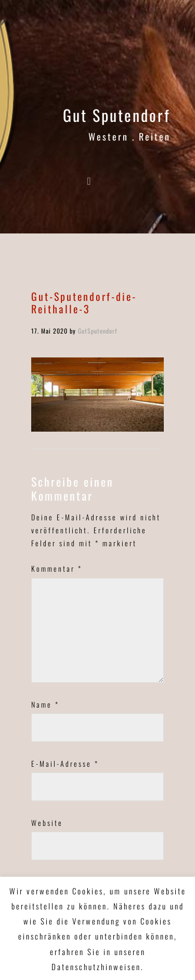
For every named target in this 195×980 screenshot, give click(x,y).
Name (45, 704)
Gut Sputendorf (117, 115)
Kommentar (57, 568)
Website (47, 823)
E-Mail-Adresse (65, 763)
